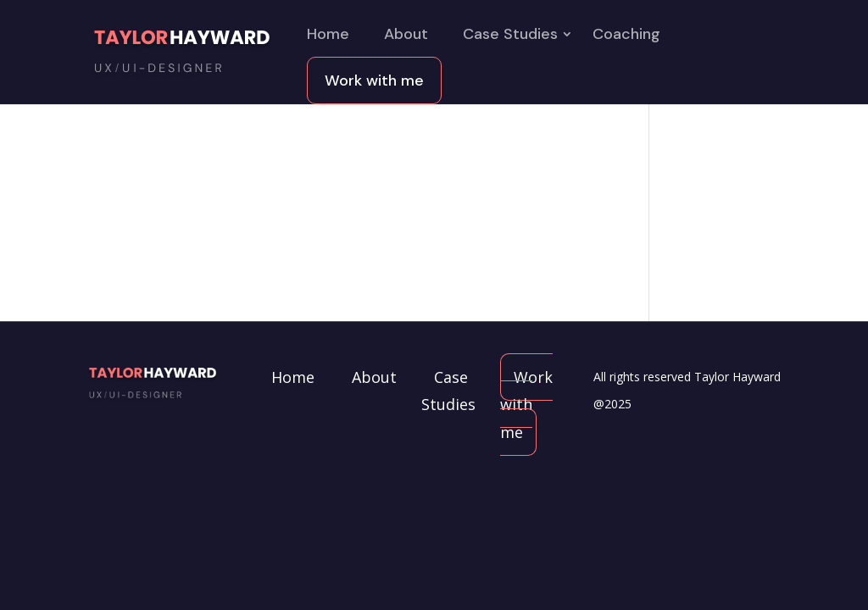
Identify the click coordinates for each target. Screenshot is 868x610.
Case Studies (510, 36)
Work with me (374, 80)
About (406, 36)
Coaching (626, 36)
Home (328, 36)
